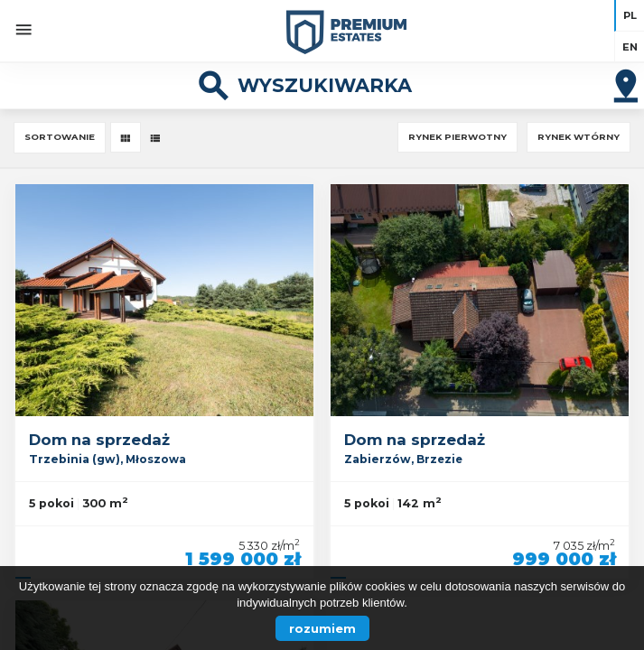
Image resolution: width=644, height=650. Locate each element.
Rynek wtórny (579, 137)
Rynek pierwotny (457, 137)
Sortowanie (60, 137)
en (630, 47)
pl (630, 15)
